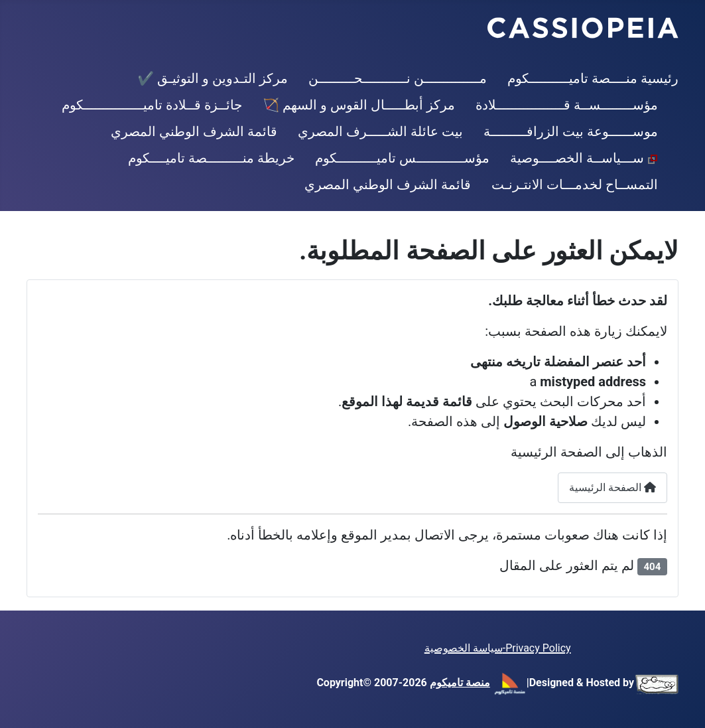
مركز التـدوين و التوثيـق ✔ (213, 78)
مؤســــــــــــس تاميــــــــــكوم (402, 158)
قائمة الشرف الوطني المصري (194, 131)
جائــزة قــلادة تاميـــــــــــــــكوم (152, 105)
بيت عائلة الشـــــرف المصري (380, 131)
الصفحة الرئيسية (612, 487)
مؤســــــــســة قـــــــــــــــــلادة (567, 105)
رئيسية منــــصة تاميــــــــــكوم (593, 78)
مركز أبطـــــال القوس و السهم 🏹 (359, 105)
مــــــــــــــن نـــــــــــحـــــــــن (398, 78)
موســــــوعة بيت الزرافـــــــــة (571, 131)
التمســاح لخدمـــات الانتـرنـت (575, 184)
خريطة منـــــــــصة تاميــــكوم (211, 158)
